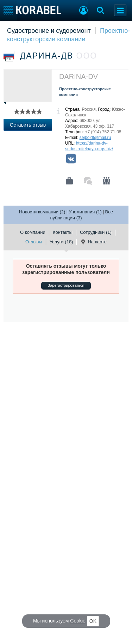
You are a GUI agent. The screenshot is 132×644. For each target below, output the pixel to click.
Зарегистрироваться (66, 285)
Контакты (63, 232)
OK (93, 621)
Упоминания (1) (85, 212)
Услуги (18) (61, 242)
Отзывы (34, 242)
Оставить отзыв (28, 125)
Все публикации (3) (81, 215)
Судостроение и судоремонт (49, 31)
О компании (33, 232)
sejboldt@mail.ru (95, 138)
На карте (93, 242)
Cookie (78, 621)
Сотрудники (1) (96, 232)
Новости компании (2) (42, 212)
